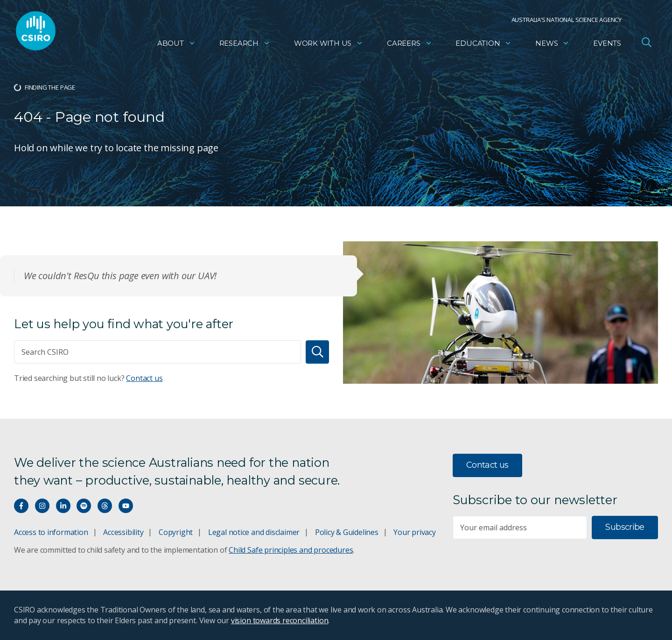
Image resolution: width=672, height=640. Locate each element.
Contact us (144, 378)
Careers (409, 45)
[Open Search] (646, 44)
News (552, 45)
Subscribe (625, 527)
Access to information (51, 532)
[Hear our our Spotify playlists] (84, 506)
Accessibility (123, 532)
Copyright (176, 532)
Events (607, 45)
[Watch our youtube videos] (126, 506)
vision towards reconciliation (280, 620)
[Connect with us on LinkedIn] (63, 506)
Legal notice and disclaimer (254, 532)
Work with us (329, 45)
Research (245, 45)
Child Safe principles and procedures (291, 550)
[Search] (317, 352)
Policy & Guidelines (347, 532)
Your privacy (414, 532)
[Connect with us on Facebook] (21, 506)
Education (483, 45)
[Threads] (105, 506)
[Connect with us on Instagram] (42, 506)
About (176, 45)
